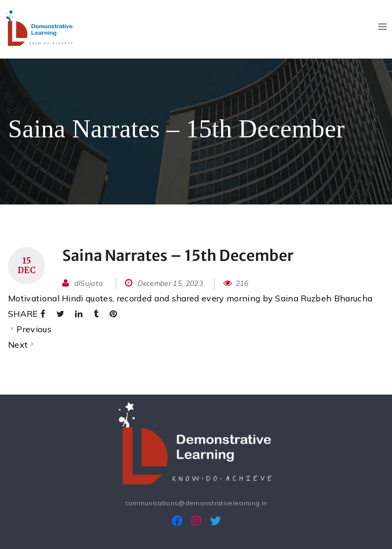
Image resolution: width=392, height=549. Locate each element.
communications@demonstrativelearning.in (196, 503)
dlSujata (89, 283)
